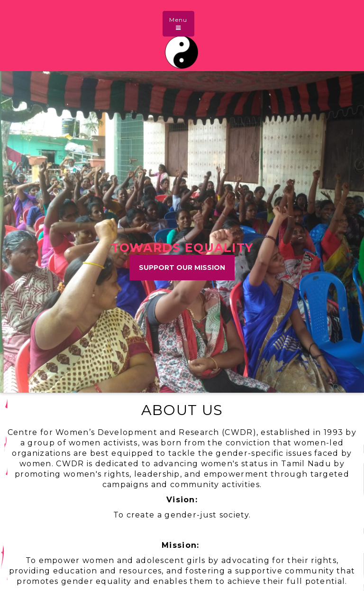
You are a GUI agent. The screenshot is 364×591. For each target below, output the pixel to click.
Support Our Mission (182, 268)
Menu (181, 23)
